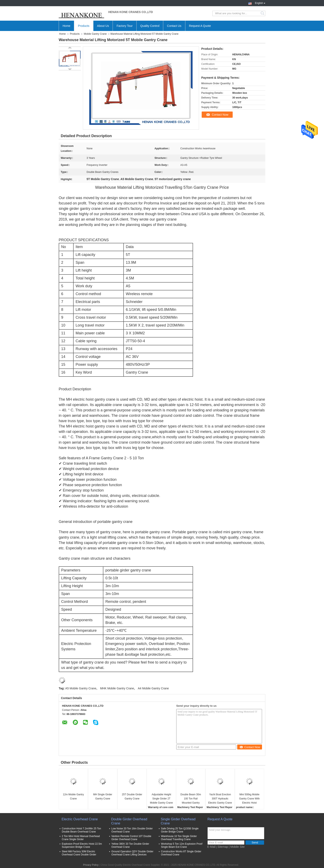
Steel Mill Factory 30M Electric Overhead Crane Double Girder (79, 853)
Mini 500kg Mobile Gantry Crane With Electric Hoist (249, 799)
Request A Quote (200, 26)
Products (84, 26)
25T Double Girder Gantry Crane (132, 797)
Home (66, 26)
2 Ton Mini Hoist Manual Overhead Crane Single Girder (81, 838)
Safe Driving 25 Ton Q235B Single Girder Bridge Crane (180, 830)
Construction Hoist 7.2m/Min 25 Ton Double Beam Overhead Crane (81, 830)
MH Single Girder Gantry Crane (103, 797)
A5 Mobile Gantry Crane (81, 688)
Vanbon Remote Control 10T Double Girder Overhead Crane (131, 838)
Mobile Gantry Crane (95, 34)
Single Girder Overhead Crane (178, 821)
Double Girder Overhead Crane (129, 821)
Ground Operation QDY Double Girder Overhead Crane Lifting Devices (132, 853)
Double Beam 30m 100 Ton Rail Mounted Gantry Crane (191, 799)
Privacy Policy (91, 865)
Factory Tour (125, 26)
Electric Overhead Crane (80, 819)
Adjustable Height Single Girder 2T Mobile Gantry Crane (161, 799)
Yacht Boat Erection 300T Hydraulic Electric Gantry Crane (220, 799)
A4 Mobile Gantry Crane (153, 688)
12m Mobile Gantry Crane (73, 797)
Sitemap (223, 847)
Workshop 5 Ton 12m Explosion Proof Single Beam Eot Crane (182, 845)
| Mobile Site (237, 847)
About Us (103, 26)
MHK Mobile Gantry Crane (117, 688)
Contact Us (174, 26)
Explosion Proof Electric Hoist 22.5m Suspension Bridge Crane (82, 845)
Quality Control (150, 26)
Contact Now (220, 115)
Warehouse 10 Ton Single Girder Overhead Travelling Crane (179, 838)
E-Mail (211, 847)
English (260, 3)
